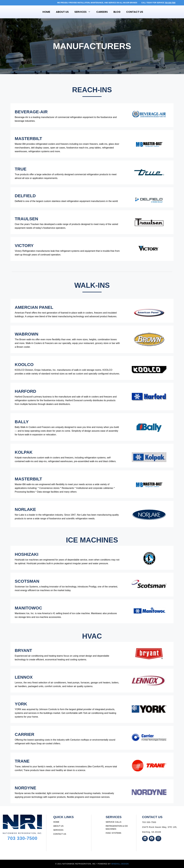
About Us (62, 12)
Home (46, 12)
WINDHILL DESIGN (120, 864)
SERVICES (58, 830)
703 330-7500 (22, 838)
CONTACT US (60, 834)
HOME (56, 822)
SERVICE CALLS (114, 822)
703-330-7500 (170, 3)
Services (84, 12)
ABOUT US (58, 826)
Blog (117, 12)
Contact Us (135, 12)
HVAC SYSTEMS (114, 833)
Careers (102, 12)
